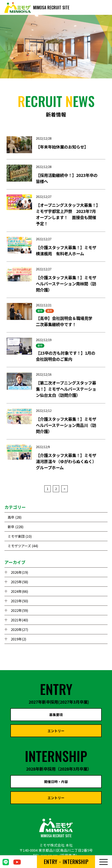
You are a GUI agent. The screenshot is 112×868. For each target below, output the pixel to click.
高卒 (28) (15, 517)
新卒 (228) (16, 527)
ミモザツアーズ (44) (23, 546)
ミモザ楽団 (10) (20, 536)
